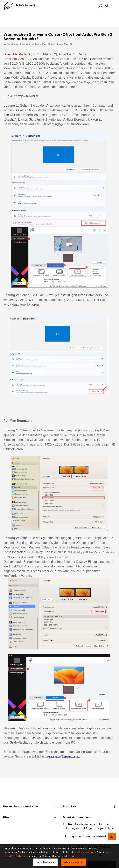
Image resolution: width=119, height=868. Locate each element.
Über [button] (30, 806)
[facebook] (72, 842)
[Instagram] (65, 842)
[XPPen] (20, 6)
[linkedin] (93, 842)
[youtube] (100, 842)
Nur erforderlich (45, 862)
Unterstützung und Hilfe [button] (30, 795)
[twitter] (86, 842)
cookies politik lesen (16, 856)
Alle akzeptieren (73, 862)
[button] (100, 6)
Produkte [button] (89, 795)
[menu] (112, 6)
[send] (112, 825)
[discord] (79, 842)
